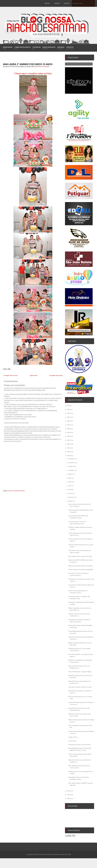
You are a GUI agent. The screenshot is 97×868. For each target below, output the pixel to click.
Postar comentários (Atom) (16, 491)
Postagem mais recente (11, 375)
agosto (71, 474)
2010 (68, 798)
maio (70, 486)
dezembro (71, 459)
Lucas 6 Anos (72, 741)
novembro (71, 463)
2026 (68, 406)
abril (70, 489)
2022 (68, 421)
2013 (68, 456)
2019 (68, 432)
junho (70, 482)
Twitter (47, 3)
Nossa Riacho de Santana (45, 854)
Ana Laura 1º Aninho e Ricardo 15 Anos (28, 64)
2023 (68, 417)
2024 (68, 413)
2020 (68, 429)
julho (70, 478)
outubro (71, 466)
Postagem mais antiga (56, 375)
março (70, 493)
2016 (68, 444)
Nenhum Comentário (43, 66)
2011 (68, 795)
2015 (68, 448)
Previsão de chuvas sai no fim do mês (79, 744)
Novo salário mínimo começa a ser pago (80, 556)
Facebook (57, 7)
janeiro (70, 501)
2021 (68, 425)
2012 (68, 791)
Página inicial (34, 375)
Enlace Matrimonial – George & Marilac (80, 672)
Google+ (67, 3)
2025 (68, 409)
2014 (68, 452)
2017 (68, 440)
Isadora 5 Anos (73, 737)
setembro (71, 470)
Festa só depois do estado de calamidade (81, 569)
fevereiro (71, 497)
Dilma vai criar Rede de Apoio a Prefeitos (81, 566)
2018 (68, 436)
